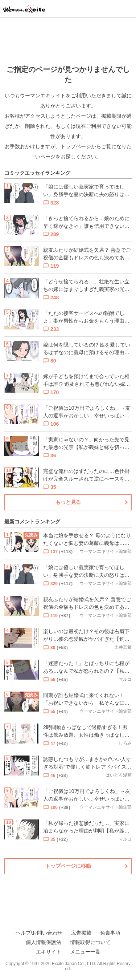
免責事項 (110, 933)
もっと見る (68, 502)
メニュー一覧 (85, 952)
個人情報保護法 (44, 942)
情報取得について (90, 942)
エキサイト (49, 952)
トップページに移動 (68, 866)
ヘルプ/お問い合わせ (39, 933)
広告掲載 (81, 933)
